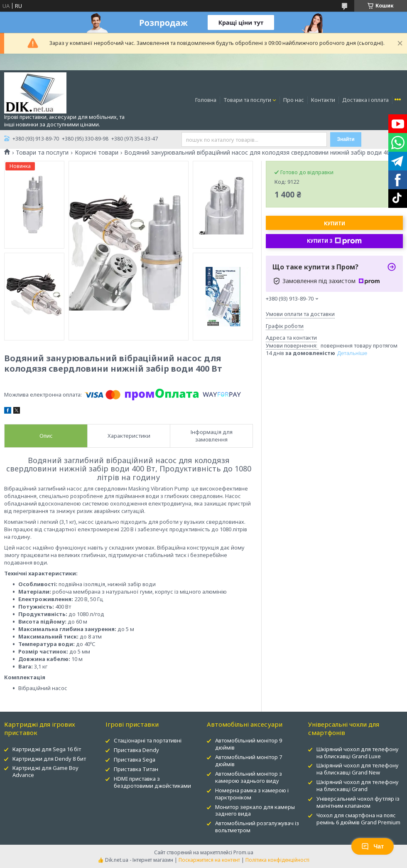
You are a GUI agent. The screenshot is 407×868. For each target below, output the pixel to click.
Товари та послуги (247, 100)
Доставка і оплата (365, 100)
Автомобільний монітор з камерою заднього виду (249, 777)
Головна (206, 100)
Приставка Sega (135, 759)
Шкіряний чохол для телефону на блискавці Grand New (358, 769)
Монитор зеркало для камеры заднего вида (255, 810)
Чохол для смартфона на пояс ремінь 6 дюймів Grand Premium (358, 819)
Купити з (334, 241)
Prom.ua (243, 852)
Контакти (323, 100)
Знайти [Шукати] (346, 139)
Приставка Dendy (136, 750)
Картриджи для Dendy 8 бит (49, 759)
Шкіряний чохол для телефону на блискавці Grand (358, 785)
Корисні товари (97, 153)
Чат (373, 846)
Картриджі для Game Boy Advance (45, 771)
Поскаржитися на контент (209, 860)
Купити (335, 223)
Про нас (294, 100)
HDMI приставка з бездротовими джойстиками (152, 782)
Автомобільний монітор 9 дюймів (249, 744)
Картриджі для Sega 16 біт (47, 749)
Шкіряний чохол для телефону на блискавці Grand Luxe (358, 753)
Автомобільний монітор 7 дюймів (249, 761)
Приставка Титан (136, 769)
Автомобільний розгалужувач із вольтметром (257, 827)
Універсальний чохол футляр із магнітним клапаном (358, 802)
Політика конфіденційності (277, 860)
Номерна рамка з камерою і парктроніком (252, 794)
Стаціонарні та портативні (148, 740)
